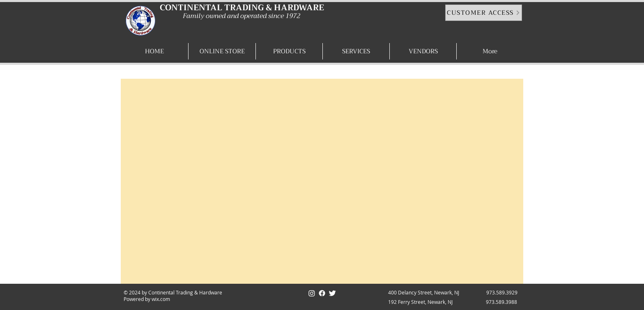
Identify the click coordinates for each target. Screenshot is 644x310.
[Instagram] (312, 293)
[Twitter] (332, 293)
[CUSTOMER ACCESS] (484, 13)
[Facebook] (322, 293)
